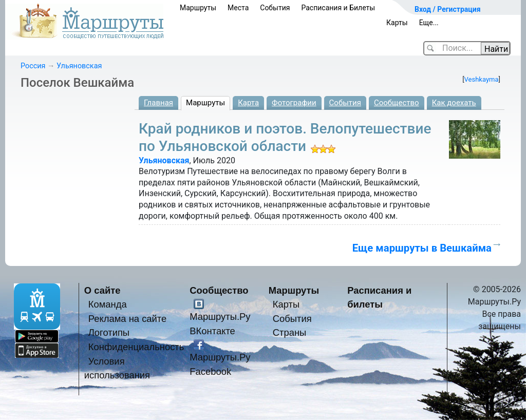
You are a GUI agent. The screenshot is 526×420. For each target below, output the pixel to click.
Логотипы (109, 332)
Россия (33, 66)
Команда (108, 304)
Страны (290, 332)
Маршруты (198, 8)
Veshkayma (482, 79)
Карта (248, 103)
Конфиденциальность (136, 347)
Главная (158, 103)
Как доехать (454, 103)
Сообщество (397, 103)
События (275, 8)
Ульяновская (79, 66)
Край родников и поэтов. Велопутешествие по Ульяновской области (285, 137)
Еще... (429, 23)
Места (238, 8)
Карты (397, 23)
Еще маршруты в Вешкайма (422, 248)
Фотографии (294, 103)
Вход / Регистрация (448, 9)
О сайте (102, 290)
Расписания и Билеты (338, 8)
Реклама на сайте (128, 319)
